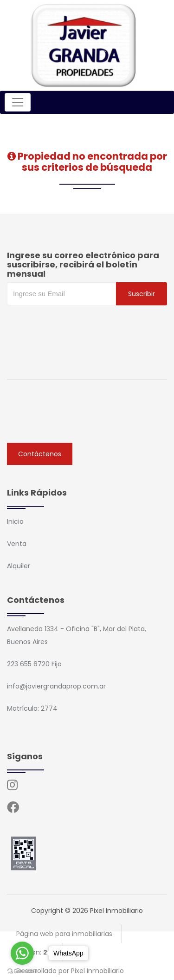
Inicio (15, 521)
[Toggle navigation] (18, 102)
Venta (17, 544)
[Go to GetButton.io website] (22, 971)
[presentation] (77, 324)
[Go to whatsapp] (22, 953)
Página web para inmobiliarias (64, 934)
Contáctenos (40, 454)
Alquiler (19, 566)
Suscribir (142, 294)
